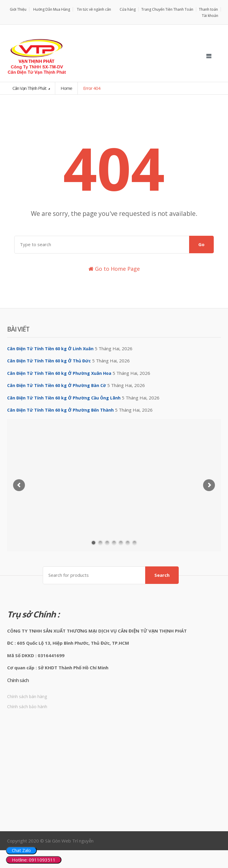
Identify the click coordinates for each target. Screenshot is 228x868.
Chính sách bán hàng (27, 696)
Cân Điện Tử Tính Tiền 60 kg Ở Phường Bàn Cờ (57, 385)
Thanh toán (208, 9)
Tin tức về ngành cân (94, 9)
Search (162, 575)
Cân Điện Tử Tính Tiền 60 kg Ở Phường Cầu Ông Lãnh (64, 398)
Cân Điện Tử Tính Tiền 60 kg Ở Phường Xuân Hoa (59, 373)
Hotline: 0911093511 (34, 860)
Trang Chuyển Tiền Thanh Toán (167, 9)
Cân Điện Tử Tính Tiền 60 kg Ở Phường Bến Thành (60, 410)
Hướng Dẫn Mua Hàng (52, 9)
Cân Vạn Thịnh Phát (30, 88)
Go (201, 244)
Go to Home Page (114, 269)
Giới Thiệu (18, 9)
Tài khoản (210, 16)
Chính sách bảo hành (27, 707)
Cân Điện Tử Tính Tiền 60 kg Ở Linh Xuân (50, 349)
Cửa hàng (128, 9)
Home (66, 88)
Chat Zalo (21, 850)
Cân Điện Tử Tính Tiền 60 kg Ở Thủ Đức (49, 361)
